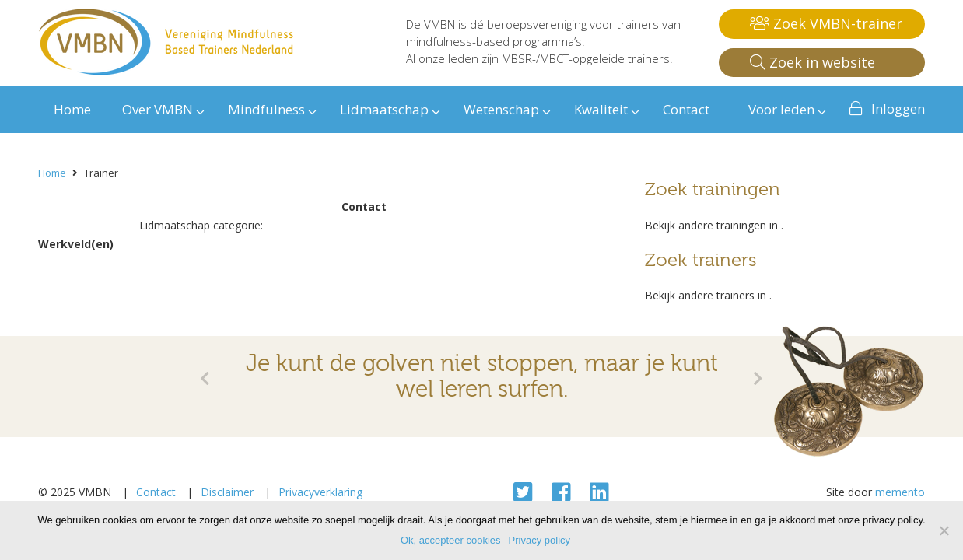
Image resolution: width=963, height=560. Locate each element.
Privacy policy (539, 540)
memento (900, 492)
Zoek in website (812, 62)
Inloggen (898, 108)
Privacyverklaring (320, 492)
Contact (156, 492)
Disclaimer (227, 492)
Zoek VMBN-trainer (826, 23)
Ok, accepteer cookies (451, 540)
